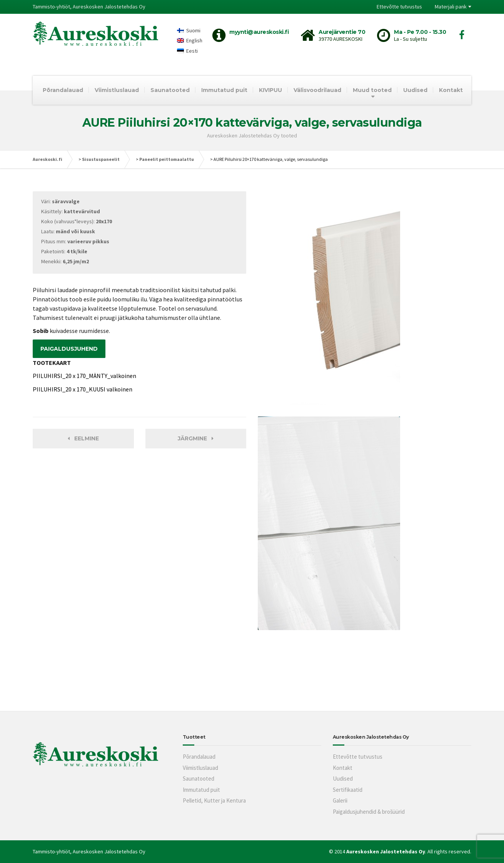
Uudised (415, 90)
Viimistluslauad (117, 90)
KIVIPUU (270, 90)
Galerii (340, 800)
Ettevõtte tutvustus (399, 7)
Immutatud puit (224, 90)
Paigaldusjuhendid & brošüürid (369, 812)
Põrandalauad (63, 90)
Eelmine (83, 438)
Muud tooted (372, 90)
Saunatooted (170, 90)
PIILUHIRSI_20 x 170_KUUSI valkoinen (83, 389)
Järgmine (196, 438)
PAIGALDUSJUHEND (69, 349)
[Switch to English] (190, 41)
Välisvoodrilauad (317, 90)
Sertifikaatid (348, 790)
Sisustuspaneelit (101, 159)
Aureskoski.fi (48, 159)
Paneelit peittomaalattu (167, 159)
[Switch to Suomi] (190, 30)
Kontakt (451, 90)
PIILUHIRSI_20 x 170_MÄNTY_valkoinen (84, 376)
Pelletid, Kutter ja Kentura (214, 800)
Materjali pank (451, 7)
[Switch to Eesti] (190, 51)
